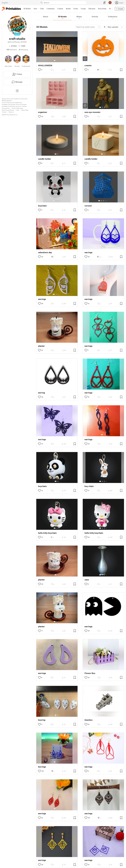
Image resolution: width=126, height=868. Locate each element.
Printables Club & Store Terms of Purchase (14, 104)
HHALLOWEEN (45, 65)
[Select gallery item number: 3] (59, 61)
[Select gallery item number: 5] (107, 201)
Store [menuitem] (35, 9)
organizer (43, 112)
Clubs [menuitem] (42, 9)
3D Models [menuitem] (27, 9)
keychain (42, 206)
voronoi (88, 206)
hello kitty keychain (47, 533)
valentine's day (45, 252)
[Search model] (88, 27)
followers (12, 50)
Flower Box (90, 673)
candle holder (45, 159)
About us (11, 112)
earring (41, 393)
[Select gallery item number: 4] (106, 107)
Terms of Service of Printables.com (12, 102)
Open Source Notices (8, 110)
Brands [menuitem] (68, 9)
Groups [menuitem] (83, 9)
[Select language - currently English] (6, 3)
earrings (88, 252)
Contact (4, 112)
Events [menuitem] (76, 9)
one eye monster (92, 112)
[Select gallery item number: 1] (55, 61)
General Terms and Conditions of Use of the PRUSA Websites (15, 100)
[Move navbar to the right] (112, 9)
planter (41, 346)
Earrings (42, 767)
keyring (42, 720)
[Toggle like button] (39, 70)
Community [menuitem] (51, 9)
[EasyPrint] (104, 3)
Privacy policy (6, 108)
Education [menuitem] (92, 9)
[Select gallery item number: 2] (57, 61)
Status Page (25, 110)
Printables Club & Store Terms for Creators (14, 106)
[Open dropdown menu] (30, 27)
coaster (88, 65)
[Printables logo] (11, 9)
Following (23, 50)
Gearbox (89, 720)
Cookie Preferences (17, 108)
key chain (89, 486)
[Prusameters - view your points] (110, 3)
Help (18, 110)
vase (87, 580)
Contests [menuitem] (60, 9)
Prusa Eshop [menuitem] (102, 9)
